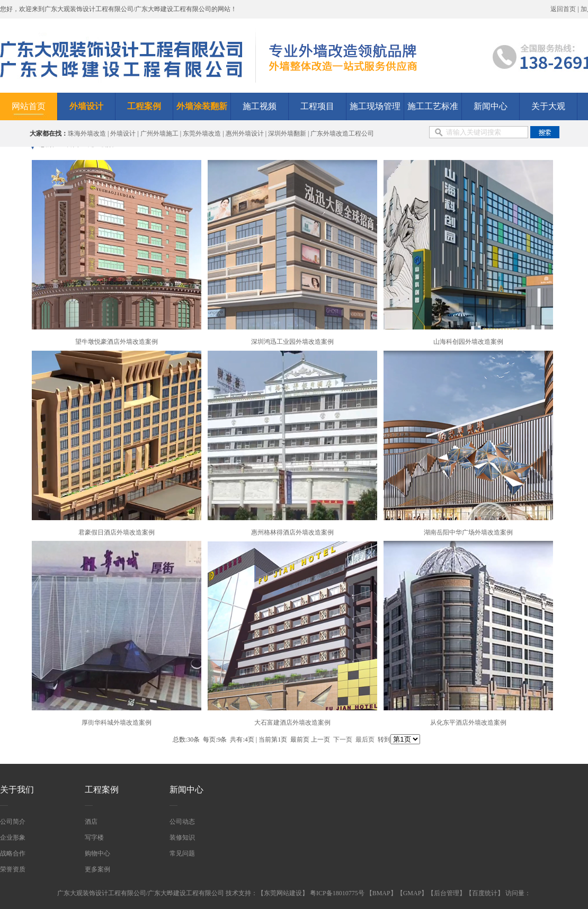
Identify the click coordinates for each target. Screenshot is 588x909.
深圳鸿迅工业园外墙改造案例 (292, 342)
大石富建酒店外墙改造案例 (292, 723)
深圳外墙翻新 (287, 133)
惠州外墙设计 (245, 133)
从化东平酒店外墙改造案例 (468, 723)
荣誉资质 (13, 869)
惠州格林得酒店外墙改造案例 (292, 532)
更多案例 (97, 869)
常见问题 (182, 853)
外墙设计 (123, 133)
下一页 (343, 739)
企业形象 (13, 837)
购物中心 (97, 853)
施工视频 (260, 106)
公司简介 (13, 822)
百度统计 (485, 893)
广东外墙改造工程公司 (342, 133)
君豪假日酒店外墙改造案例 (117, 532)
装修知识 (182, 837)
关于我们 (17, 790)
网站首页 (29, 106)
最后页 (365, 739)
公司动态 (182, 822)
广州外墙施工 (159, 133)
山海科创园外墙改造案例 (468, 342)
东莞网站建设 (283, 893)
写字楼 (94, 837)
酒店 (91, 822)
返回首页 (563, 9)
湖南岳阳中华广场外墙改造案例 (468, 532)
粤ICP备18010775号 (338, 893)
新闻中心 (491, 106)
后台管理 (447, 893)
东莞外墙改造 (202, 133)
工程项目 (317, 106)
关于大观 (548, 106)
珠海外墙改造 (87, 133)
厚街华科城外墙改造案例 (117, 723)
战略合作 (13, 853)
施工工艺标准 (433, 106)
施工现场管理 (375, 106)
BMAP (381, 893)
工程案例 (102, 790)
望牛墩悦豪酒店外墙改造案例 (117, 342)
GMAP (412, 893)
